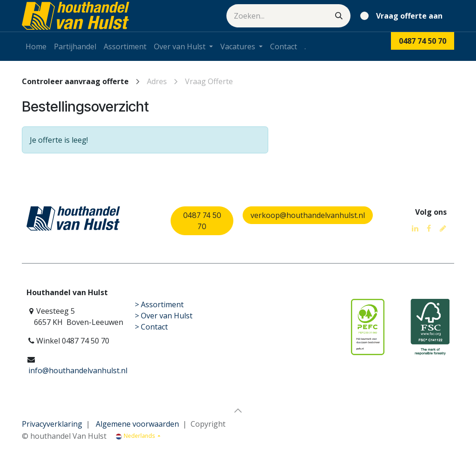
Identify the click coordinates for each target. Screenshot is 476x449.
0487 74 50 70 (202, 221)
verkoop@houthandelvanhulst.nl (308, 215)
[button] (238, 410)
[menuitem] (36, 46)
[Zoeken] (339, 16)
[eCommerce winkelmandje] (403, 16)
